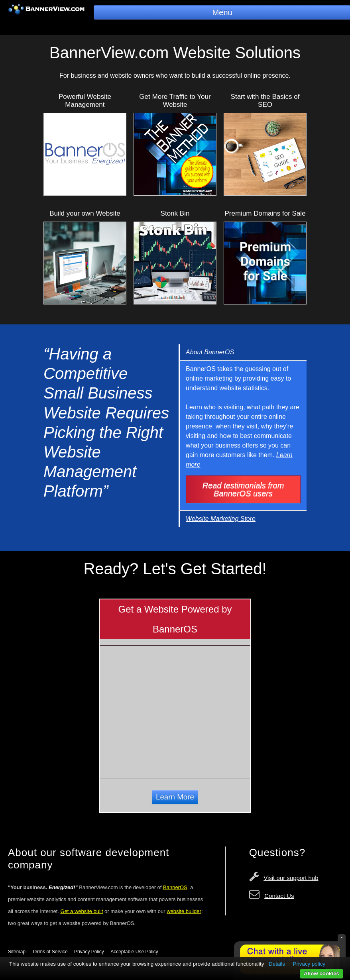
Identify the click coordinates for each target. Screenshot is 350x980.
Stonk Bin (175, 213)
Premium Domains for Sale (265, 213)
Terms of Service (50, 952)
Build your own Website (85, 213)
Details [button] (277, 964)
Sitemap (17, 952)
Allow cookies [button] (321, 973)
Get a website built (82, 911)
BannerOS (175, 887)
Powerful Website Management (85, 101)
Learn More (175, 797)
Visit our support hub (291, 878)
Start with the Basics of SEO (265, 101)
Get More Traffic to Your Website (175, 101)
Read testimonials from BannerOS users (243, 489)
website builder (184, 911)
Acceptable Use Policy (134, 952)
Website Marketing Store (221, 519)
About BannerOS (210, 352)
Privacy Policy (89, 952)
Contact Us (279, 896)
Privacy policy (309, 964)
